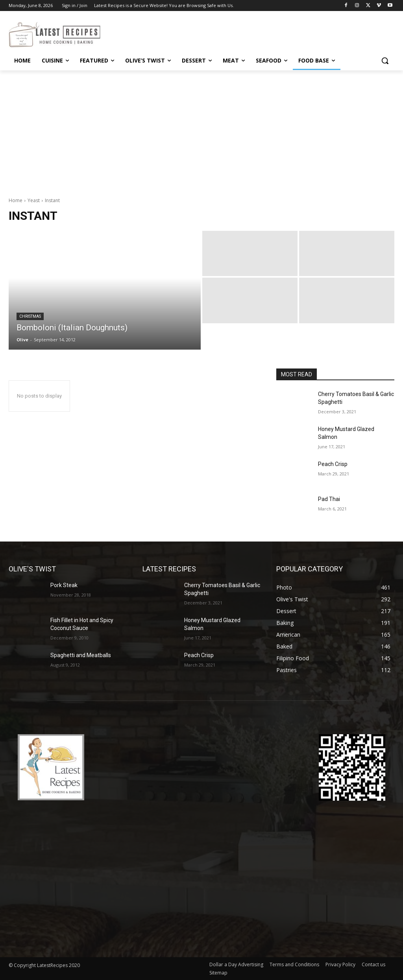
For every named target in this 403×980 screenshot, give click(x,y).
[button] (385, 61)
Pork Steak (64, 585)
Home (16, 200)
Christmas (30, 316)
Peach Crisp (333, 464)
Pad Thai (329, 499)
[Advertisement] (201, 129)
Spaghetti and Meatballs (81, 655)
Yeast (34, 200)
